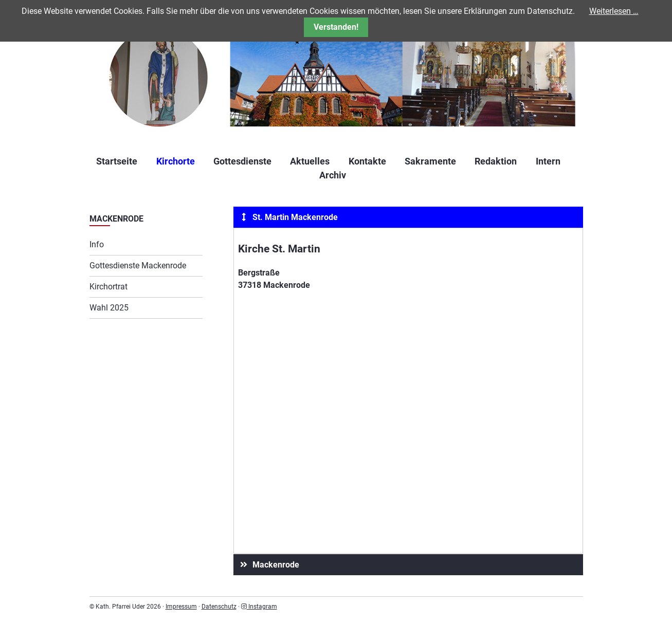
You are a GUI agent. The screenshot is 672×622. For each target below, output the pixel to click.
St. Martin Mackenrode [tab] (288, 217)
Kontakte (367, 161)
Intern (548, 161)
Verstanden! (336, 27)
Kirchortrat (108, 287)
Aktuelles (310, 161)
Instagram (259, 607)
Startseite (117, 161)
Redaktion (496, 161)
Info (97, 244)
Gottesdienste (242, 161)
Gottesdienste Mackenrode (138, 266)
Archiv (333, 175)
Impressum (181, 607)
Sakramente (430, 161)
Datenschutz (219, 607)
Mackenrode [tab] (268, 565)
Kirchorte (176, 161)
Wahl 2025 (109, 308)
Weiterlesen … (614, 11)
